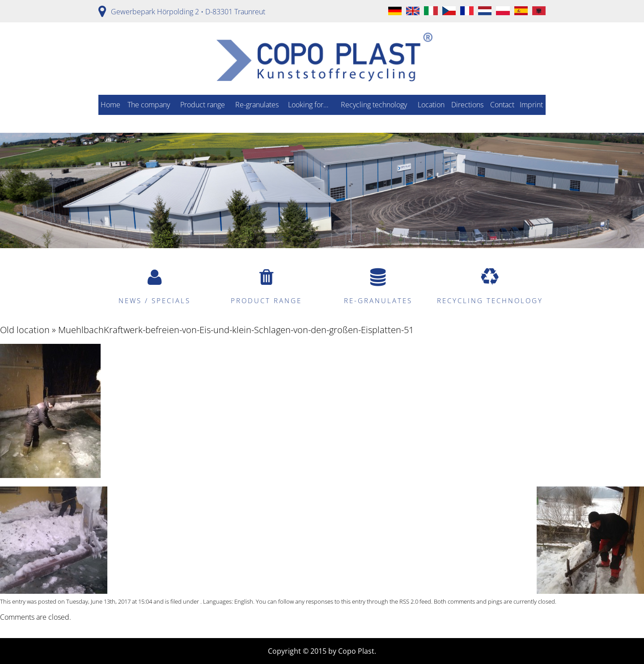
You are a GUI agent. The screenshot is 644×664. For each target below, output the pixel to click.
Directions (467, 105)
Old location (25, 330)
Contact (502, 105)
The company (149, 105)
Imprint (531, 105)
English (244, 601)
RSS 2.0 (409, 601)
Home (110, 105)
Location (431, 105)
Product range (203, 105)
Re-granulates (257, 105)
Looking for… (308, 105)
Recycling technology (374, 105)
